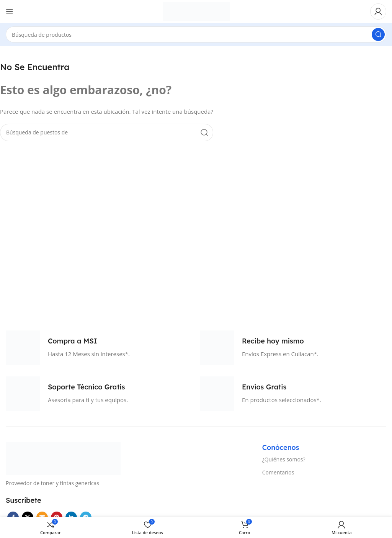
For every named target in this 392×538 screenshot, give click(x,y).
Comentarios (278, 472)
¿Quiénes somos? (284, 459)
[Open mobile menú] (10, 11)
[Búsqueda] (196, 34)
